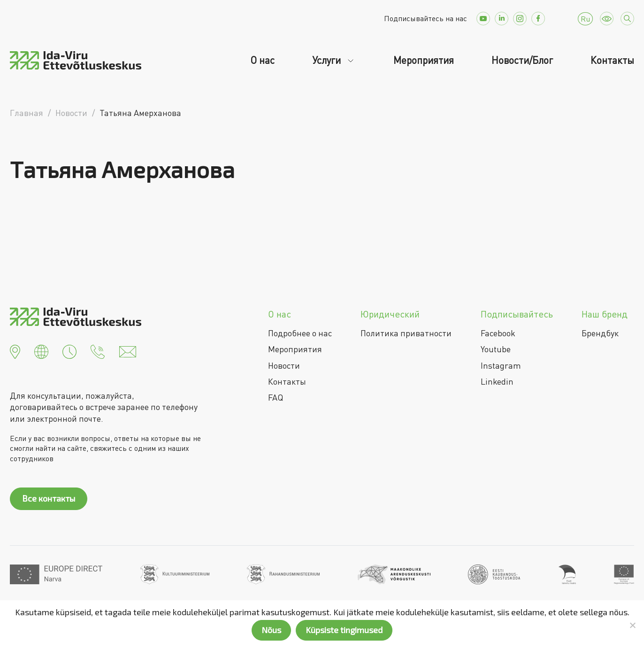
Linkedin (497, 381)
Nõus (271, 630)
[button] (15, 350)
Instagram (501, 365)
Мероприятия (424, 60)
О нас (262, 60)
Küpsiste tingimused (344, 630)
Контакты (612, 60)
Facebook (498, 333)
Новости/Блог (522, 60)
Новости (284, 365)
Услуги (328, 60)
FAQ (276, 397)
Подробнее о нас (300, 333)
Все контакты (49, 498)
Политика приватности (406, 333)
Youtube (496, 349)
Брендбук (600, 333)
